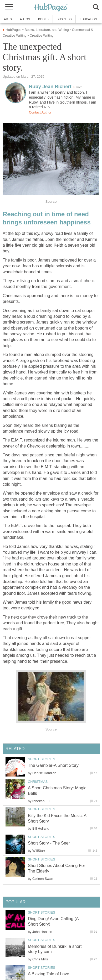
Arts (8, 19)
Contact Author (40, 112)
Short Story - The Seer (49, 843)
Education (88, 19)
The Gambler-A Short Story (53, 765)
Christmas (38, 782)
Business (64, 19)
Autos (25, 19)
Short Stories (42, 759)
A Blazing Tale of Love (49, 974)
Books (43, 19)
